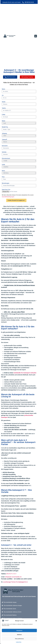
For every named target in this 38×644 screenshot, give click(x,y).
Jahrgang (4, 133)
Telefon (4, 108)
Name (3, 89)
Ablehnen (19, 635)
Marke (4, 121)
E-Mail (4, 115)
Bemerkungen (6, 183)
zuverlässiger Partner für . (15, 582)
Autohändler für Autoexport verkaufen (25, 373)
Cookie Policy (19, 642)
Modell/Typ (5, 127)
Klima (3, 171)
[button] (36, 621)
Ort (3, 95)
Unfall (3, 165)
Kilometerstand (6, 158)
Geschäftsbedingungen (8, 197)
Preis (3, 177)
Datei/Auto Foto (6, 190)
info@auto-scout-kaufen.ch (13, 577)
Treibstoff (4, 140)
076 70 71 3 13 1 (11, 574)
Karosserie (5, 146)
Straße (4, 102)
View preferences (19, 639)
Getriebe (4, 152)
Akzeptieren (19, 631)
